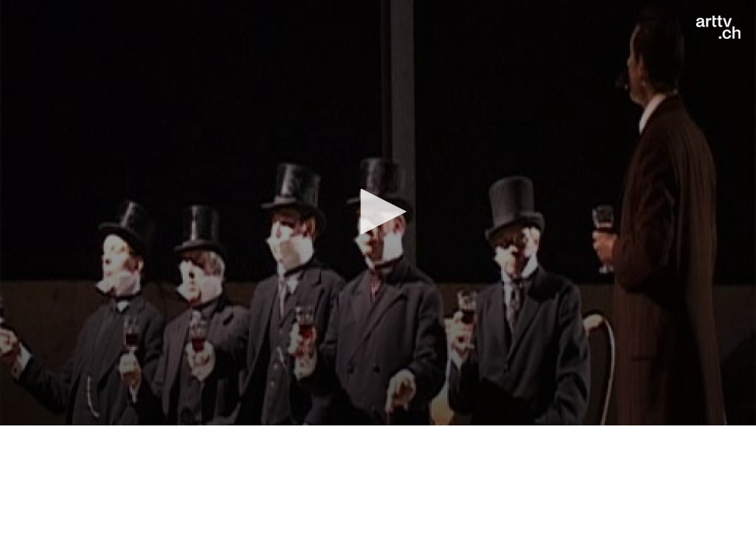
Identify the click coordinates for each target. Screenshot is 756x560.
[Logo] (718, 27)
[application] (378, 213)
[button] (378, 212)
